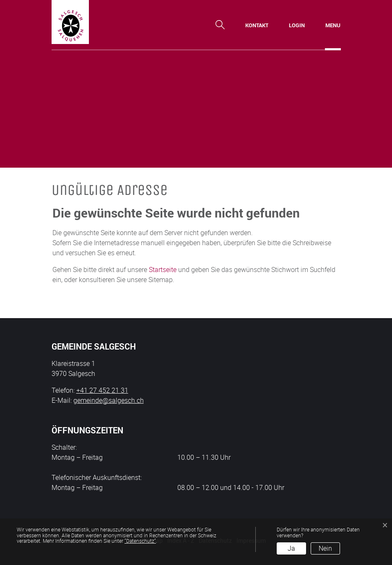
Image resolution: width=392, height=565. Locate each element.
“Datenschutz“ (140, 541)
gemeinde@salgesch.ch (109, 400)
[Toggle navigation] (333, 25)
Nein (325, 548)
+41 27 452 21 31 (102, 390)
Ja (291, 548)
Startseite (163, 270)
